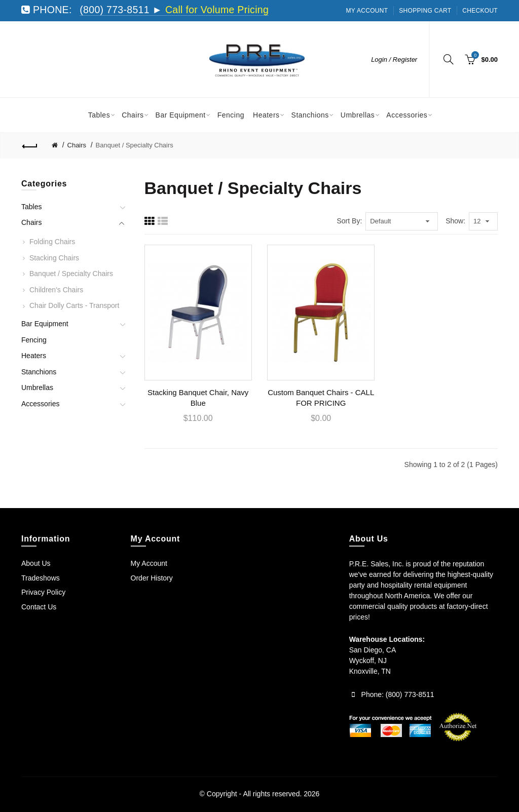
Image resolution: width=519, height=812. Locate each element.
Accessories (40, 404)
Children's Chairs (56, 290)
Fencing (34, 340)
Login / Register (394, 60)
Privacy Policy (43, 592)
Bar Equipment (45, 324)
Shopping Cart (425, 11)
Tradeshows (41, 578)
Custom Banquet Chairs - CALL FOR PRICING (321, 398)
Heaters (34, 356)
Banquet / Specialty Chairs (135, 145)
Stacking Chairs (54, 258)
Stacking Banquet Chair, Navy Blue (198, 398)
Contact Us (39, 607)
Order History (152, 578)
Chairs (77, 145)
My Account (367, 11)
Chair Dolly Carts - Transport (74, 305)
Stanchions (39, 372)
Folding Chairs (52, 242)
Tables (31, 207)
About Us (36, 563)
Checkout (480, 11)
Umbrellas (37, 388)
